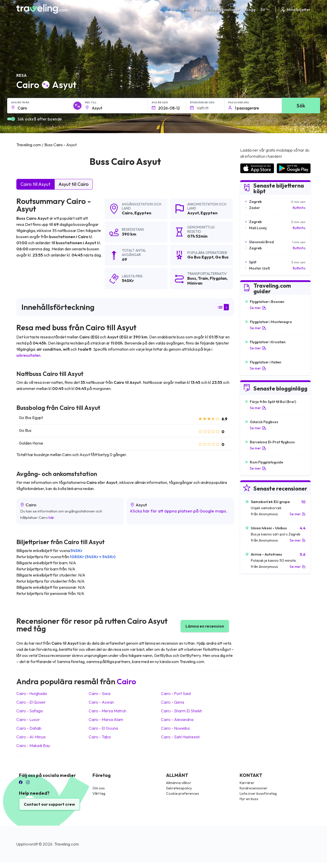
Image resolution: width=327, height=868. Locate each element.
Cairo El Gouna (103, 728)
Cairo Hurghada (32, 693)
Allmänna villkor (179, 783)
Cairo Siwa (100, 693)
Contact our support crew (49, 804)
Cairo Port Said (176, 693)
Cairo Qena (172, 702)
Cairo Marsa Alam (106, 719)
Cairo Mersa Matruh (107, 711)
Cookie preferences (183, 793)
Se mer (258, 308)
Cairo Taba (100, 737)
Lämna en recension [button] (205, 626)
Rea (197, 10)
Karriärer (247, 783)
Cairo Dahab (29, 728)
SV (266, 10)
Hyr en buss (249, 799)
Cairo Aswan (101, 702)
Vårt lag (99, 793)
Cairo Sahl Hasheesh (180, 737)
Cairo (127, 213)
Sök (301, 106)
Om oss (99, 788)
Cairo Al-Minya (31, 737)
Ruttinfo (299, 208)
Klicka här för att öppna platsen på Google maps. (179, 511)
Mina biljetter (295, 10)
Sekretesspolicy (179, 788)
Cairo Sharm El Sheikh (182, 711)
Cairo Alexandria (177, 719)
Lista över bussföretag (258, 793)
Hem (184, 10)
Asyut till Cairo (74, 184)
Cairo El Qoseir (31, 702)
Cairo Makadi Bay (33, 745)
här (51, 517)
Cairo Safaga (30, 711)
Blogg (250, 10)
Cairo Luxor (28, 719)
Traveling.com (67, 844)
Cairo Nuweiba (175, 728)
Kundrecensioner (254, 788)
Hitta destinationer (223, 10)
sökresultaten (28, 355)
